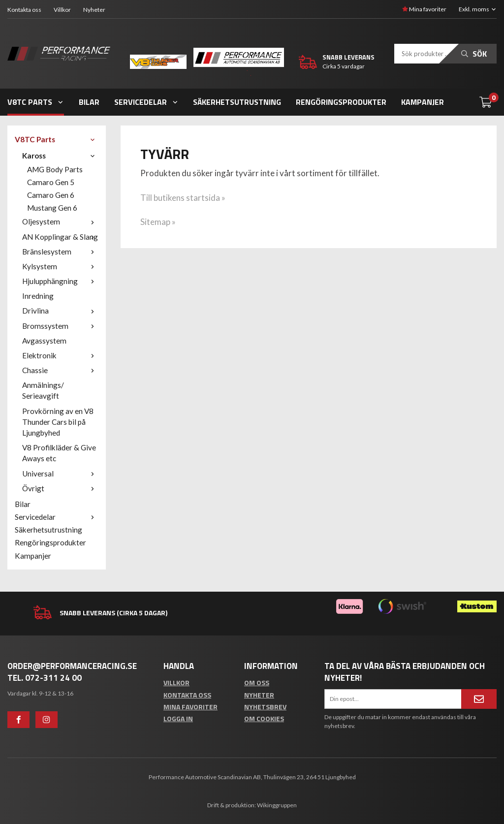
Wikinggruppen (277, 805)
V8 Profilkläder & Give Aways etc (59, 453)
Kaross (60, 156)
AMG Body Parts (55, 169)
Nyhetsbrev (265, 707)
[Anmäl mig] (479, 699)
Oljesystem (60, 222)
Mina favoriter (424, 9)
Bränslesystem (60, 252)
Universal (60, 474)
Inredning (38, 296)
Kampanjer (423, 102)
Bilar (89, 102)
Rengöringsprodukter (341, 102)
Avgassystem (44, 341)
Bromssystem (60, 326)
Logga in (178, 718)
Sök (474, 54)
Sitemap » (158, 222)
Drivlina (60, 311)
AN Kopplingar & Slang (60, 237)
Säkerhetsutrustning (237, 102)
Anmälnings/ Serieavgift (43, 390)
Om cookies (264, 718)
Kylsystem (60, 266)
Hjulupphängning (60, 281)
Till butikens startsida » (183, 198)
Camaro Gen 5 (51, 182)
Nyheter (94, 10)
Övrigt (60, 488)
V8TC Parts (36, 102)
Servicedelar (146, 102)
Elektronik (60, 355)
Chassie (60, 370)
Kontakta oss (24, 10)
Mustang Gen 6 (52, 208)
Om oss (257, 682)
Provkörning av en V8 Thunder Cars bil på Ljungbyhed (58, 422)
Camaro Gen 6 (51, 195)
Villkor (62, 10)
